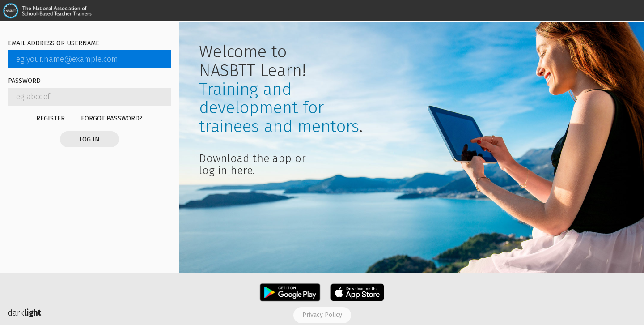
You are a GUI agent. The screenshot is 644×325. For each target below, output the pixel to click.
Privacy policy (322, 315)
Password (24, 81)
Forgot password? (112, 118)
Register (51, 118)
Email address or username (54, 44)
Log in (89, 139)
